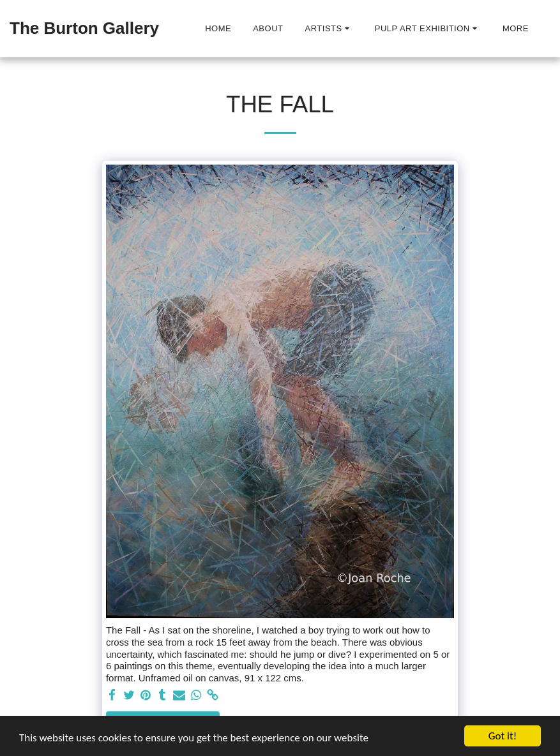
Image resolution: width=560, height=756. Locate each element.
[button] (329, 29)
